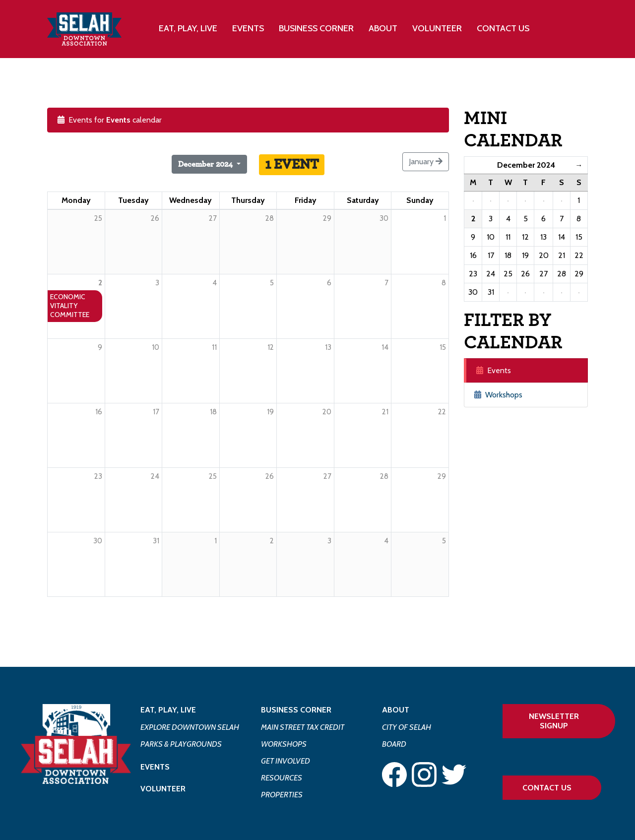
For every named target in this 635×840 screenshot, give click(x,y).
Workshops (498, 395)
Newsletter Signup (554, 721)
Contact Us (503, 28)
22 (442, 412)
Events (248, 28)
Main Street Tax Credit (303, 727)
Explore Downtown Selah (190, 727)
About (396, 710)
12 (271, 347)
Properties (282, 795)
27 (327, 476)
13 (328, 347)
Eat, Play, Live (168, 710)
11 (214, 347)
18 (213, 412)
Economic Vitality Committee (70, 306)
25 (213, 476)
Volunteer (437, 28)
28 (384, 476)
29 (442, 476)
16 (99, 412)
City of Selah (407, 727)
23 (98, 476)
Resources (282, 778)
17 (156, 412)
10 (156, 347)
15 (443, 347)
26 (270, 476)
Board (394, 744)
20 (327, 412)
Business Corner (296, 710)
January (426, 162)
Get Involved (286, 761)
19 (270, 412)
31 (156, 541)
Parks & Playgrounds (181, 744)
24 (155, 476)
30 (98, 541)
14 (385, 347)
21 (385, 412)
